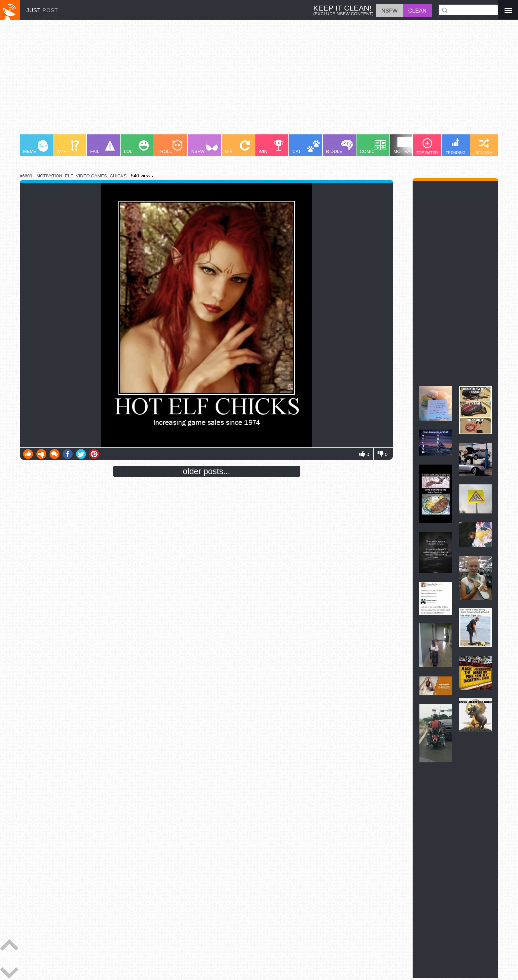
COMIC (373, 147)
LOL (136, 147)
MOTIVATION (407, 146)
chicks (118, 176)
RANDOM (484, 146)
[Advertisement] (218, 80)
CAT (306, 147)
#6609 (26, 176)
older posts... (207, 471)
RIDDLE (339, 147)
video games (92, 176)
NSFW (204, 147)
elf (69, 176)
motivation (49, 176)
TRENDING (456, 146)
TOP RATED (427, 146)
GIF (237, 147)
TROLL (170, 147)
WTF (68, 147)
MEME (36, 147)
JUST (42, 10)
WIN (271, 147)
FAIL (103, 147)
